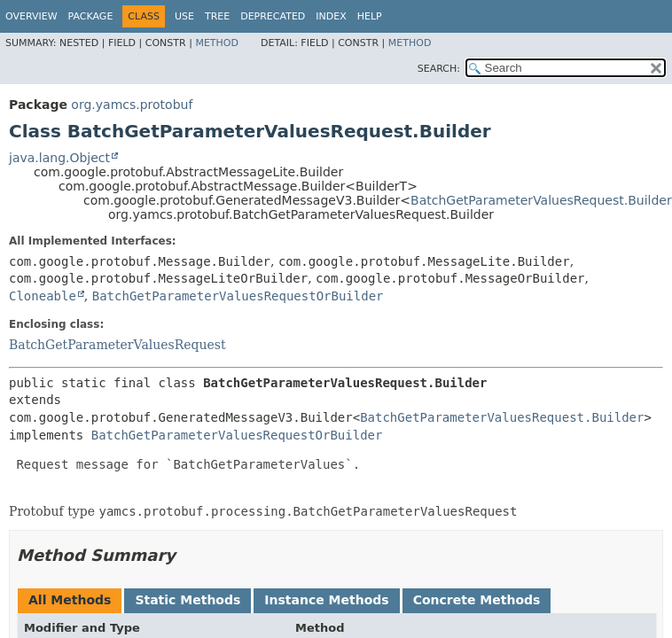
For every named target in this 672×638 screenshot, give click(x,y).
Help (370, 16)
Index (331, 16)
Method (217, 43)
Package (91, 16)
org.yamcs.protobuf (132, 105)
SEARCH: (439, 69)
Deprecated (273, 16)
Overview (31, 16)
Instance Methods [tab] (326, 600)
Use (184, 16)
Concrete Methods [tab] (477, 600)
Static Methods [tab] (188, 600)
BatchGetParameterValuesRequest (117, 345)
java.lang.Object (59, 158)
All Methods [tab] (70, 600)
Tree (217, 16)
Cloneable (43, 296)
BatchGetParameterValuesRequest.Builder (541, 200)
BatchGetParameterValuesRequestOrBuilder (238, 296)
